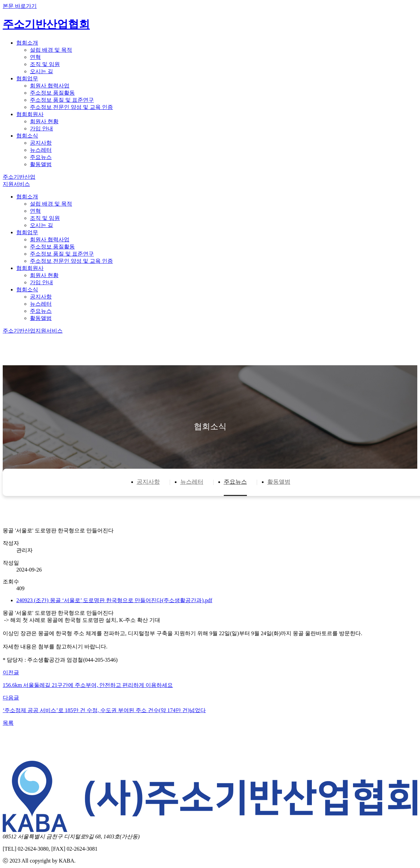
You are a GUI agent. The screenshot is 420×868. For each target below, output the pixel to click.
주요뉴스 (41, 157)
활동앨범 (41, 164)
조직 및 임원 (45, 64)
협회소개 (27, 43)
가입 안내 (41, 128)
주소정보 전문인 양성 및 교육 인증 (71, 107)
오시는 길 (41, 71)
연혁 (35, 57)
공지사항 (41, 143)
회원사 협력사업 (50, 86)
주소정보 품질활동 (52, 93)
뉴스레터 (41, 150)
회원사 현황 (44, 121)
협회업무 (27, 78)
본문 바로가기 (20, 6)
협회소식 (27, 136)
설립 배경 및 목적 (51, 50)
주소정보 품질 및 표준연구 (62, 100)
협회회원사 (30, 114)
